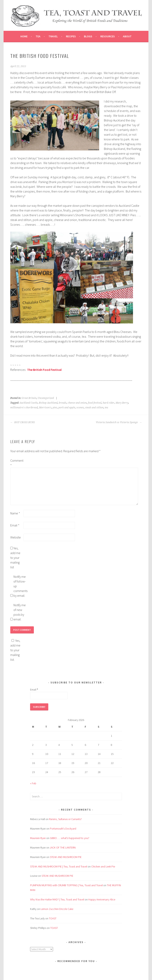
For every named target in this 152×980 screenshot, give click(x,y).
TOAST (53, 918)
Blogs (88, 36)
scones (80, 408)
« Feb (33, 783)
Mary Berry (122, 403)
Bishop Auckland (48, 403)
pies (55, 408)
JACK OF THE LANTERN (63, 848)
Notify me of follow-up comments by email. (20, 586)
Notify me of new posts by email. (20, 612)
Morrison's (45, 408)
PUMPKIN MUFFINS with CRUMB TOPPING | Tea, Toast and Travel (66, 885)
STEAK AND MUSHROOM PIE (66, 857)
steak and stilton (94, 408)
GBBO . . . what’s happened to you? (70, 838)
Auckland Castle (29, 403)
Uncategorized (46, 398)
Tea (38, 36)
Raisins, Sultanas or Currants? (65, 819)
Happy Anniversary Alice (102, 899)
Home (24, 36)
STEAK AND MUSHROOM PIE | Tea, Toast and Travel (59, 866)
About (127, 36)
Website (16, 537)
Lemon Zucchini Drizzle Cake (57, 909)
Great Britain (29, 398)
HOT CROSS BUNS (23, 422)
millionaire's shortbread (24, 408)
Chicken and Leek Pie (103, 866)
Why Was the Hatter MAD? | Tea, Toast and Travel (57, 899)
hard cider (109, 403)
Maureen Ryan (38, 838)
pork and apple (67, 408)
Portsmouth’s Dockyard (63, 829)
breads (63, 403)
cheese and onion (77, 403)
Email (15, 525)
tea (106, 408)
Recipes (71, 36)
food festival (95, 403)
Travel (53, 36)
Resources (108, 36)
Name (15, 513)
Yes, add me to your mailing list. (15, 650)
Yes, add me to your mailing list (15, 558)
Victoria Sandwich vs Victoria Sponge (119, 422)
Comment (17, 463)
